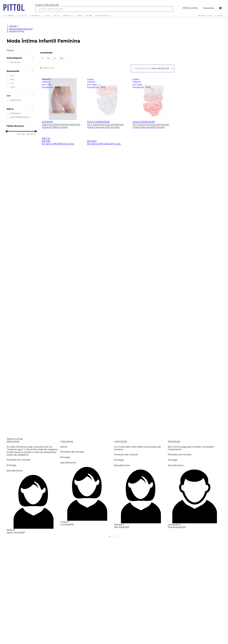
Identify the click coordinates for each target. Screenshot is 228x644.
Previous (4, 447)
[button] (131, 38)
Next (224, 447)
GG (62, 43)
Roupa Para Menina (21, 14)
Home (13, 11)
